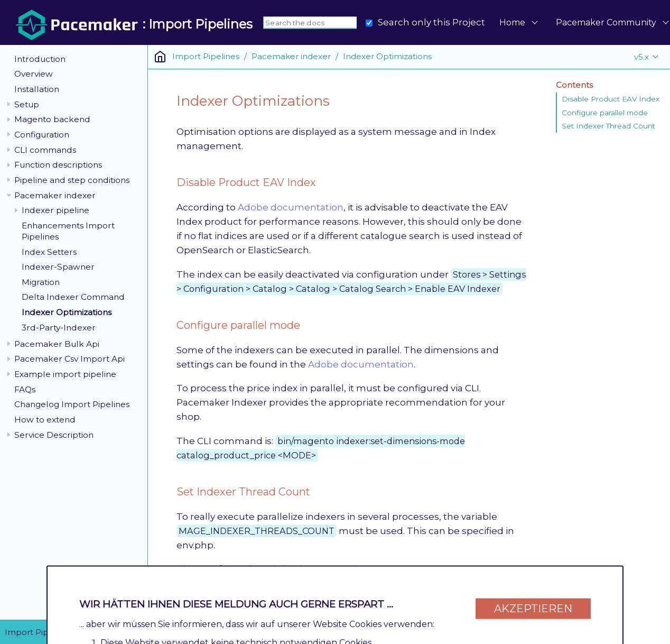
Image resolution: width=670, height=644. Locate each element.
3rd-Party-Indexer (59, 328)
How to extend (45, 420)
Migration (41, 282)
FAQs (25, 389)
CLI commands (45, 150)
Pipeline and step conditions (72, 180)
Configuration (42, 135)
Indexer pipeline (55, 210)
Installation (37, 89)
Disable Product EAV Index (611, 99)
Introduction (40, 59)
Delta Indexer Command (73, 297)
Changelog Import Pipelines (72, 404)
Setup (27, 104)
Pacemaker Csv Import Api (69, 359)
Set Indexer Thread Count (608, 126)
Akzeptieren (533, 603)
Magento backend (52, 119)
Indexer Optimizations (67, 312)
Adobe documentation (291, 207)
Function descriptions (58, 165)
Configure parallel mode (605, 113)
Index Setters (49, 252)
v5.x (641, 57)
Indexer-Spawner (58, 267)
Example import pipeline (65, 374)
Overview (34, 74)
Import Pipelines (206, 56)
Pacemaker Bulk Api (57, 344)
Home (512, 22)
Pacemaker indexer (55, 195)
